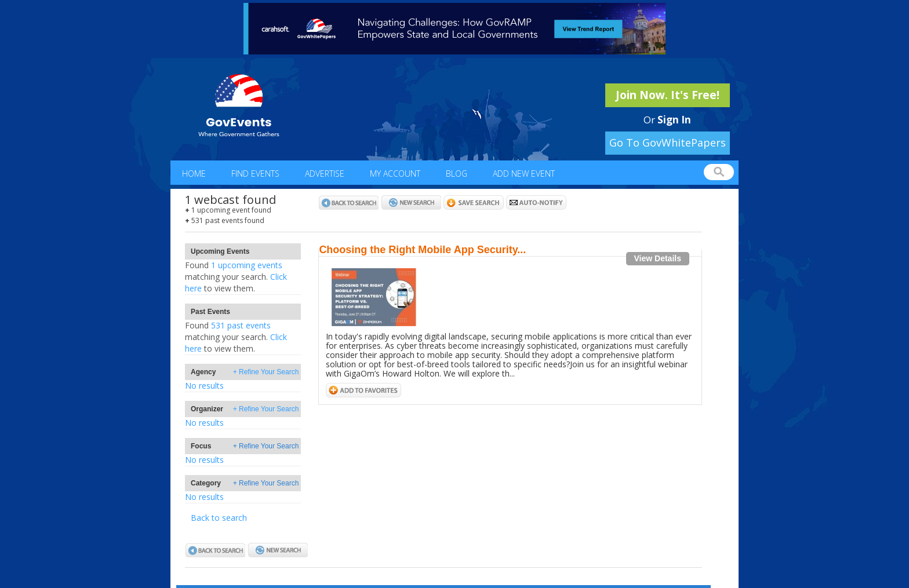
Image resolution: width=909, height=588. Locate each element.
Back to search (219, 518)
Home (194, 174)
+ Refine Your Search (266, 372)
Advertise (325, 174)
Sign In (674, 120)
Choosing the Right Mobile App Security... (422, 250)
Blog (457, 174)
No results (204, 386)
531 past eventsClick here (236, 337)
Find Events (255, 174)
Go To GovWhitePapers (668, 143)
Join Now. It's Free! (668, 95)
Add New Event (524, 174)
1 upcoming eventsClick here (236, 277)
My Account (395, 174)
